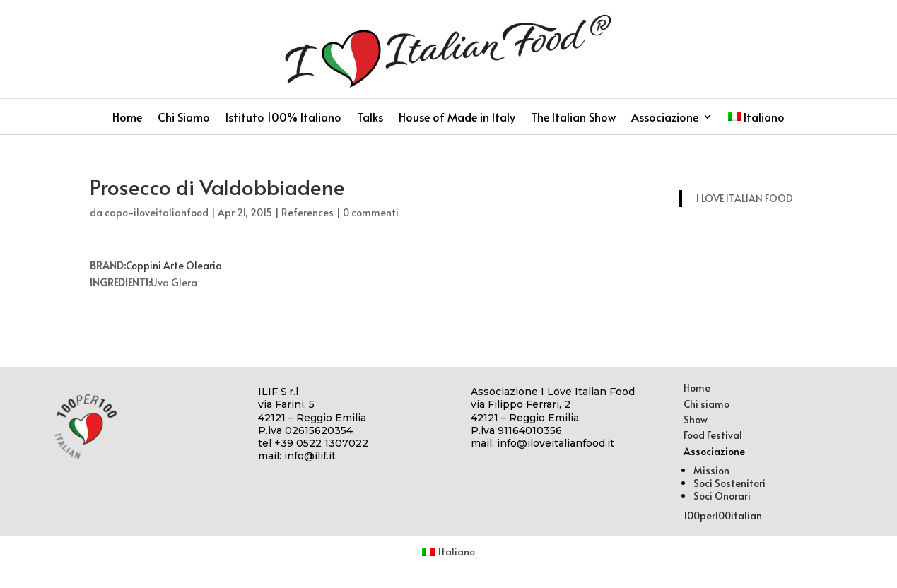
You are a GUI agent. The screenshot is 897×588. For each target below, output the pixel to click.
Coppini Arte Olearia (174, 265)
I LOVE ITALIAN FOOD (745, 198)
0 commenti (371, 212)
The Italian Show (573, 118)
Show (696, 419)
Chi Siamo (184, 118)
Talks (370, 118)
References (307, 212)
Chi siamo (707, 404)
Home (127, 118)
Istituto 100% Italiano (283, 118)
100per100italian (723, 516)
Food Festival (713, 435)
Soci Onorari (722, 496)
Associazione (665, 118)
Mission (711, 470)
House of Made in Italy (457, 118)
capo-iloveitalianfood (157, 212)
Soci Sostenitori (729, 483)
